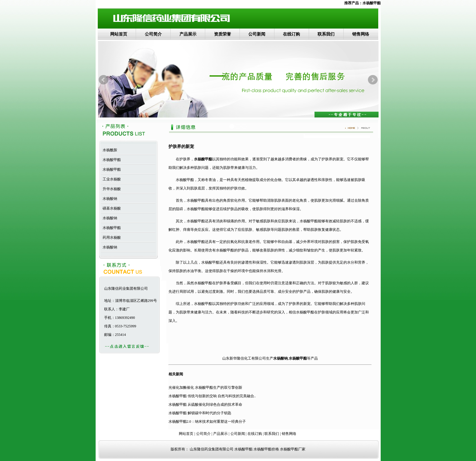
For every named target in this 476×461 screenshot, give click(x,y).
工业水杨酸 (111, 179)
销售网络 (361, 34)
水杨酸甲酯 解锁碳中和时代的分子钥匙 (200, 413)
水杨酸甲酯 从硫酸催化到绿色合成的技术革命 (205, 405)
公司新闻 (257, 34)
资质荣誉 (223, 34)
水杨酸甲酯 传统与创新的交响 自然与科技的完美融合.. (212, 396)
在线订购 (291, 34)
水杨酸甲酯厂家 (293, 449)
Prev (104, 80)
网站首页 (119, 34)
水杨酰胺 (109, 150)
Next (373, 80)
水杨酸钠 (109, 199)
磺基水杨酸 (111, 208)
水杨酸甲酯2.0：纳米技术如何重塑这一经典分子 (207, 422)
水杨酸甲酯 (372, 3)
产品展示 (188, 34)
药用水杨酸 (111, 237)
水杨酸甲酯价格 (266, 449)
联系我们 (326, 34)
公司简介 (153, 34)
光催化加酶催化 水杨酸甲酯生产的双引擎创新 (205, 388)
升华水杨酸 (111, 189)
